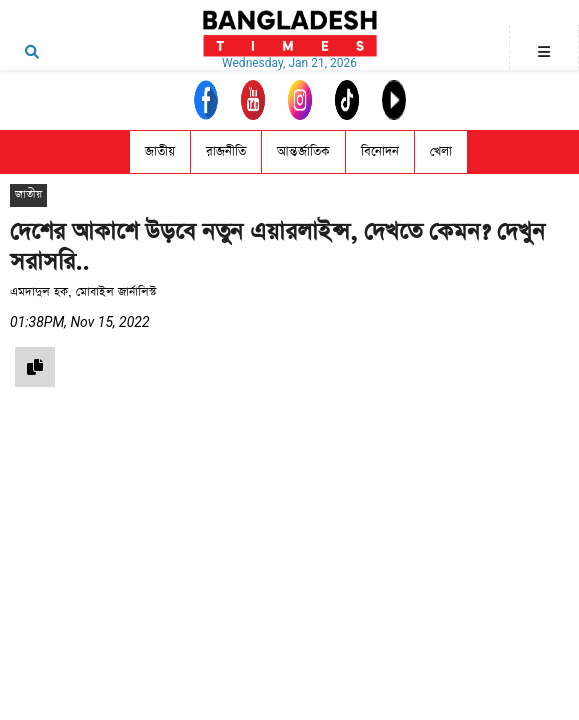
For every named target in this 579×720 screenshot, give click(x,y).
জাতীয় (28, 194)
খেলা (441, 151)
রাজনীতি (226, 151)
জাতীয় (160, 151)
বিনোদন (380, 151)
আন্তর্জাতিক (303, 151)
